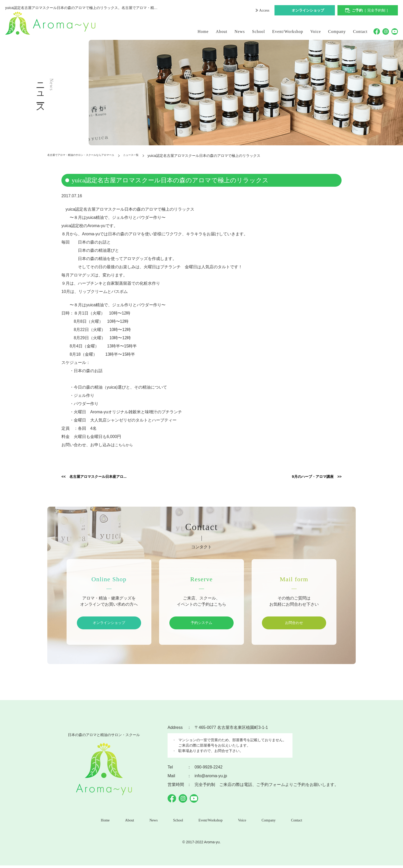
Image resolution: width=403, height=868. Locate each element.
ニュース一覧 (161, 156)
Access (264, 11)
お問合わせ (294, 624)
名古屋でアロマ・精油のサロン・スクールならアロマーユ (94, 156)
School (259, 32)
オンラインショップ (308, 11)
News (240, 32)
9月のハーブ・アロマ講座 (306, 477)
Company (337, 32)
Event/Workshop (288, 32)
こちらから (125, 445)
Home (203, 32)
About (222, 32)
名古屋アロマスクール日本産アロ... (107, 477)
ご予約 (371, 11)
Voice (316, 32)
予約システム (201, 624)
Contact (360, 32)
